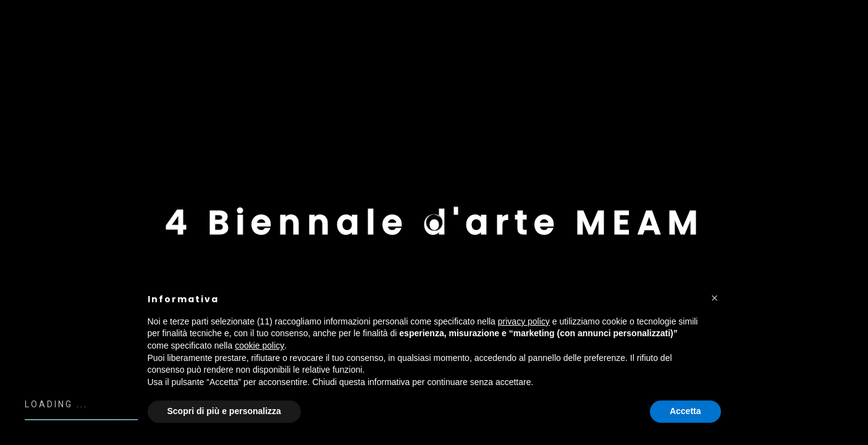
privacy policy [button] (524, 321)
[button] (715, 298)
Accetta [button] (685, 411)
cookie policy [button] (259, 345)
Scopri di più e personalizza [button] (224, 411)
